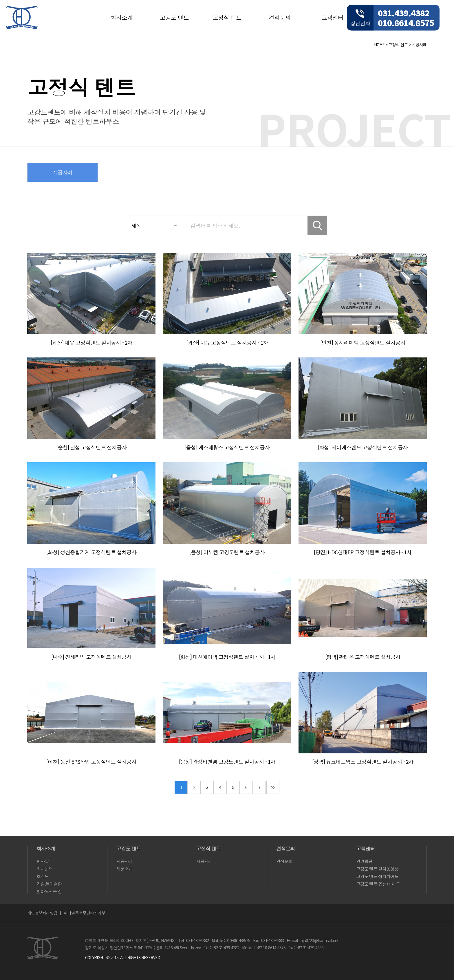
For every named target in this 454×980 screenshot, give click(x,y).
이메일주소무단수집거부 (84, 913)
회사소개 (122, 18)
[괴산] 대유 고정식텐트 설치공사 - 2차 (91, 342)
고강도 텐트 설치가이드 (377, 876)
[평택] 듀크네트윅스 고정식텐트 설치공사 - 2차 (363, 761)
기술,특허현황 (49, 884)
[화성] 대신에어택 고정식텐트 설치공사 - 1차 (227, 657)
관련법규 (364, 861)
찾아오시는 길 (49, 891)
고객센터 (332, 18)
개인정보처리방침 (42, 913)
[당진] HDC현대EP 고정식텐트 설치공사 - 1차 (363, 552)
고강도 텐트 (174, 18)
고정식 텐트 (227, 18)
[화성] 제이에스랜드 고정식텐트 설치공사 (363, 447)
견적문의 (280, 18)
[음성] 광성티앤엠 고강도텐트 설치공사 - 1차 (227, 761)
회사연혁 (45, 869)
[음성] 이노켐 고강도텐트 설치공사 (227, 552)
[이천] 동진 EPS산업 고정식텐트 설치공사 (91, 761)
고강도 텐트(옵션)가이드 (378, 884)
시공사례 (419, 45)
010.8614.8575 (406, 23)
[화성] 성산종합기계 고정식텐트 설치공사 (91, 552)
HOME (379, 45)
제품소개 (125, 869)
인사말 (43, 861)
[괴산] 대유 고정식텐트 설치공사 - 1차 (227, 342)
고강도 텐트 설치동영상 (377, 869)
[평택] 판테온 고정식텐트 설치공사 (363, 657)
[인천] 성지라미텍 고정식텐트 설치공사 (363, 342)
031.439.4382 (404, 13)
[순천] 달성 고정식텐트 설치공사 (91, 447)
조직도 (43, 876)
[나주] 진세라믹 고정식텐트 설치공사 (91, 657)
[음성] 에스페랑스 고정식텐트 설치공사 (227, 447)
